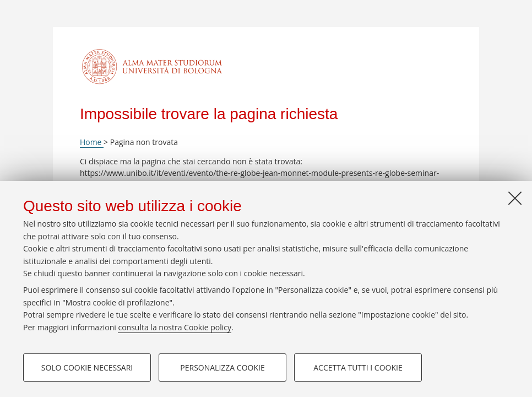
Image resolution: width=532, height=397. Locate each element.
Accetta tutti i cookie (358, 368)
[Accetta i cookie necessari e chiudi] (515, 198)
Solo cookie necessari (87, 368)
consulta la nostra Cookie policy (175, 327)
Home (92, 142)
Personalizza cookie (222, 368)
